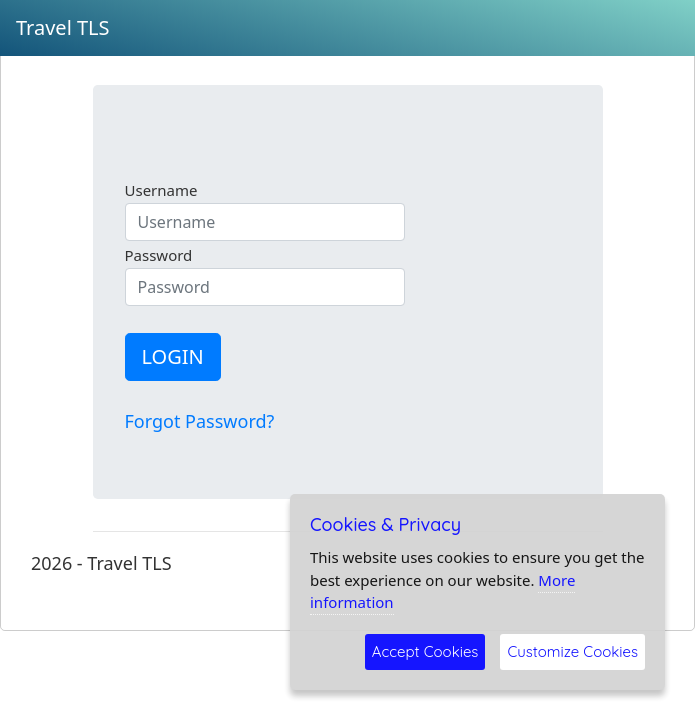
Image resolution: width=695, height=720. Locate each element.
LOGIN (173, 356)
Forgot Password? (200, 421)
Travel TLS (63, 27)
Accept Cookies (425, 651)
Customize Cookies (572, 651)
